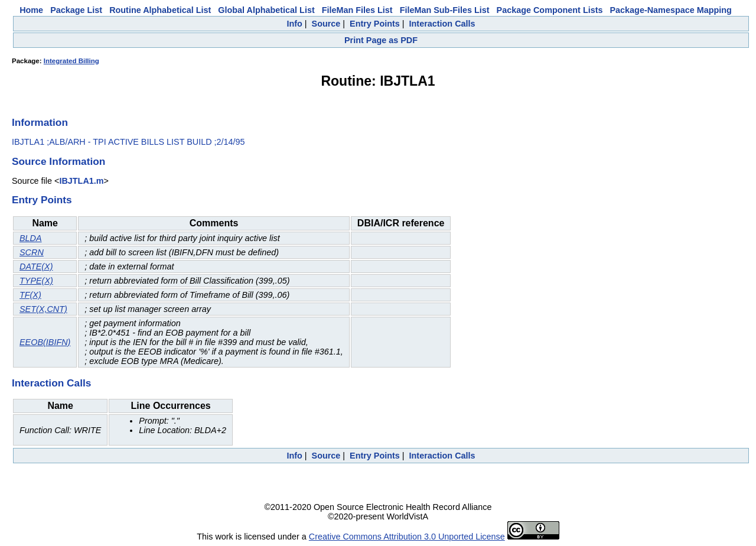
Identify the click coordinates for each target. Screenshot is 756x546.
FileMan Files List (357, 10)
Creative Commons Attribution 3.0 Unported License (407, 537)
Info (294, 24)
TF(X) (30, 295)
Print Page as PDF (381, 40)
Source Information (58, 161)
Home (31, 10)
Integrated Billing (71, 61)
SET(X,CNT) (43, 309)
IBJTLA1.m (81, 181)
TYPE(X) (36, 281)
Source (326, 24)
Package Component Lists (550, 10)
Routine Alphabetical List (160, 10)
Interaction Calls (442, 24)
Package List (76, 10)
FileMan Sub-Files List (445, 10)
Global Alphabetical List (266, 10)
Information (40, 122)
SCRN (32, 252)
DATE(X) (36, 266)
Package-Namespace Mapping (671, 10)
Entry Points (375, 24)
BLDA (31, 238)
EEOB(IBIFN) (45, 342)
